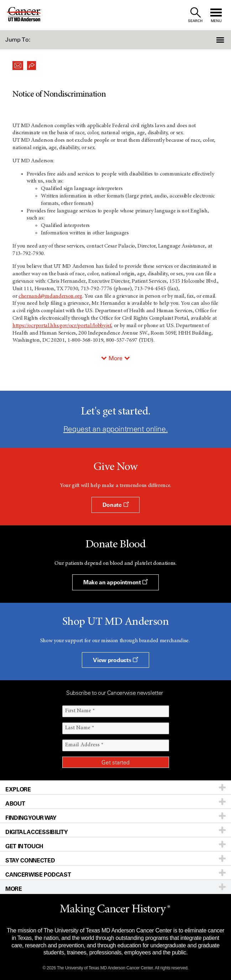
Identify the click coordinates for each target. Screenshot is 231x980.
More (115, 358)
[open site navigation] (216, 15)
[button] (214, 40)
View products (115, 660)
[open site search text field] (195, 15)
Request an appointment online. (115, 429)
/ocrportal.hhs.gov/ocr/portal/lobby (66, 326)
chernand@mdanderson (46, 296)
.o (75, 296)
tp (19, 326)
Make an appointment (115, 582)
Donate (115, 505)
